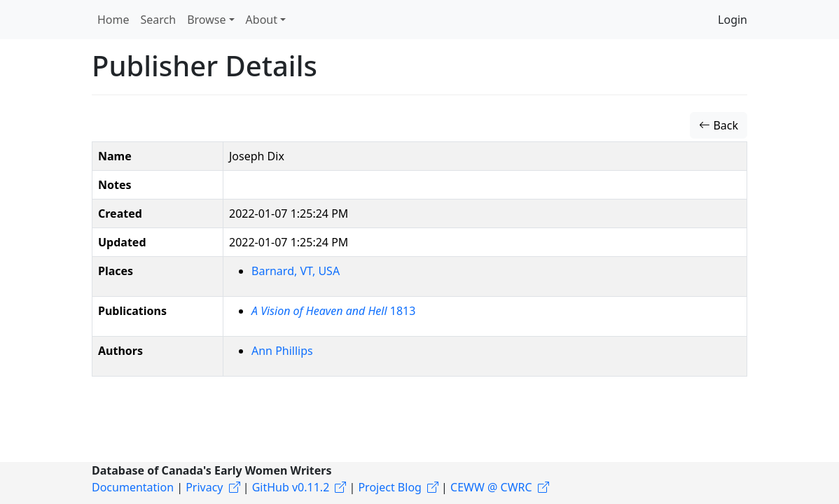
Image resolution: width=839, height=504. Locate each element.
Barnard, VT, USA (296, 271)
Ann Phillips (282, 351)
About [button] (262, 20)
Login (733, 20)
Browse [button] (206, 20)
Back (719, 125)
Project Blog (389, 487)
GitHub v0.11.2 (291, 487)
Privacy (204, 487)
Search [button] (159, 20)
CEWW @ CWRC (491, 487)
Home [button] (113, 20)
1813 (333, 311)
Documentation (133, 487)
